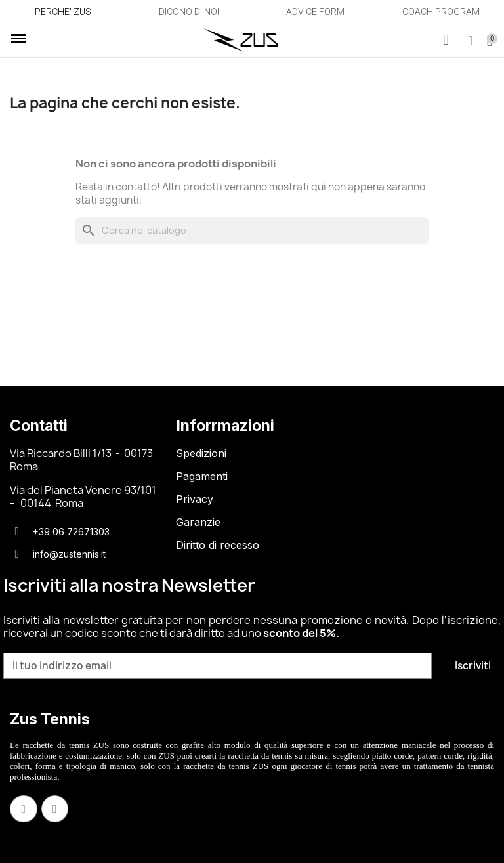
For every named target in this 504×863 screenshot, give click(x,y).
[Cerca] (252, 231)
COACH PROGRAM (441, 12)
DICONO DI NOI (189, 12)
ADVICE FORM (315, 12)
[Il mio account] (470, 41)
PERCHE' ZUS (63, 12)
